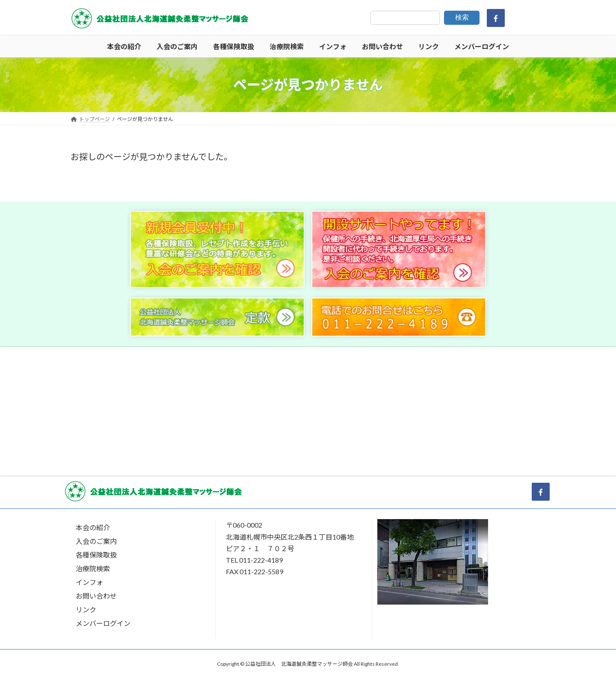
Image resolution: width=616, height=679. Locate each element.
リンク (86, 610)
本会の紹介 (93, 527)
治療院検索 (93, 568)
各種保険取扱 (96, 555)
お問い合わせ (96, 596)
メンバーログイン (103, 623)
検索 (462, 17)
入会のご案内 (96, 541)
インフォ (89, 582)
